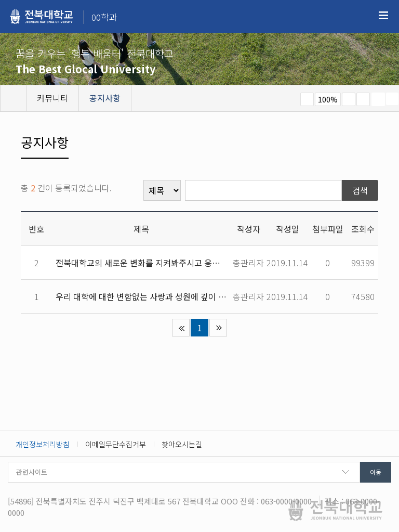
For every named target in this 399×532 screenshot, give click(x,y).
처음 (181, 328)
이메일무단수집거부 (116, 444)
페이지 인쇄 (378, 99)
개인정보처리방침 (43, 444)
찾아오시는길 (182, 444)
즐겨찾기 (363, 99)
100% (328, 99)
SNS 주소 (392, 99)
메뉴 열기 (383, 16)
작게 (307, 99)
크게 (349, 99)
